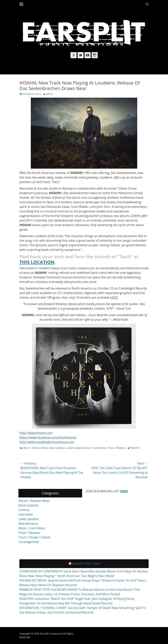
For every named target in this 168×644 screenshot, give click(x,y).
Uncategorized (29, 542)
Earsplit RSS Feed (86, 563)
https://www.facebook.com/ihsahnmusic (48, 437)
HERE (114, 297)
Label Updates (75, 448)
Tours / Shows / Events (34, 537)
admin (49, 94)
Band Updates (57, 448)
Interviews (26, 514)
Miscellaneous (29, 524)
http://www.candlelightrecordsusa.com (47, 442)
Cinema (24, 510)
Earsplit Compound (51, 634)
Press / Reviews (116, 448)
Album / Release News (35, 448)
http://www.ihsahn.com (36, 433)
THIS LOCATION (37, 262)
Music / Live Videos (95, 448)
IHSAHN (135, 448)
